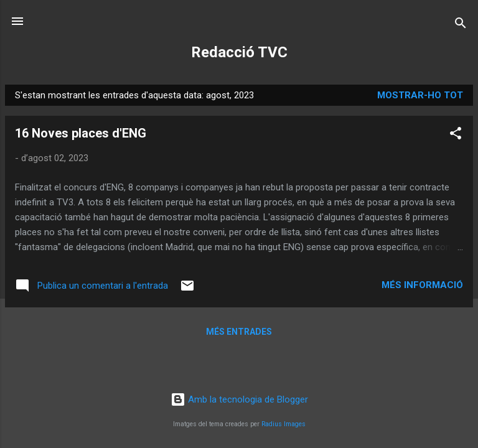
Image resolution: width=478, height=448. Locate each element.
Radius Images (284, 424)
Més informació (422, 285)
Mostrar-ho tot (420, 95)
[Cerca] (461, 25)
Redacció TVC (239, 52)
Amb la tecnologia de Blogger (239, 399)
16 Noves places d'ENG (81, 133)
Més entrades (239, 332)
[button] (456, 135)
